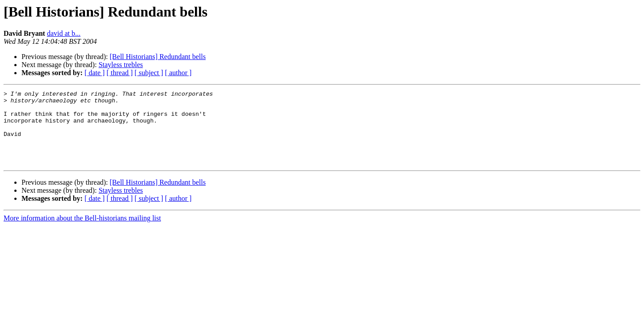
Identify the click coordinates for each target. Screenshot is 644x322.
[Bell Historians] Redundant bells (158, 57)
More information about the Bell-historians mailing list (82, 233)
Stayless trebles (121, 65)
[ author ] (178, 73)
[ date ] (95, 73)
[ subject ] (149, 73)
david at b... (64, 33)
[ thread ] (120, 73)
